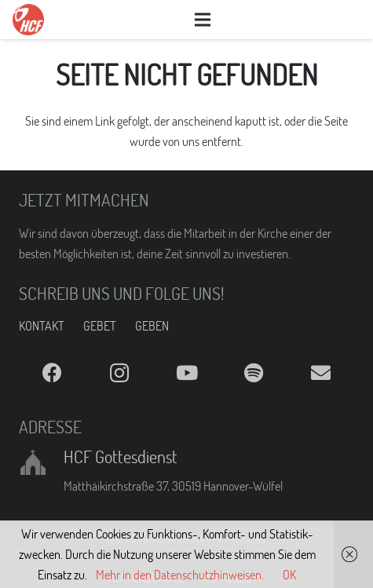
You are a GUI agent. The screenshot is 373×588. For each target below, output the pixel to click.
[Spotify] (253, 373)
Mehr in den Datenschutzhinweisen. (180, 575)
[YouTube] (186, 373)
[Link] (28, 20)
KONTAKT (42, 326)
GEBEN (152, 326)
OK (289, 575)
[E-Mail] (321, 373)
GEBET (100, 326)
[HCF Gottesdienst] (41, 462)
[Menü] (203, 20)
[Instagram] (119, 373)
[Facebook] (52, 373)
